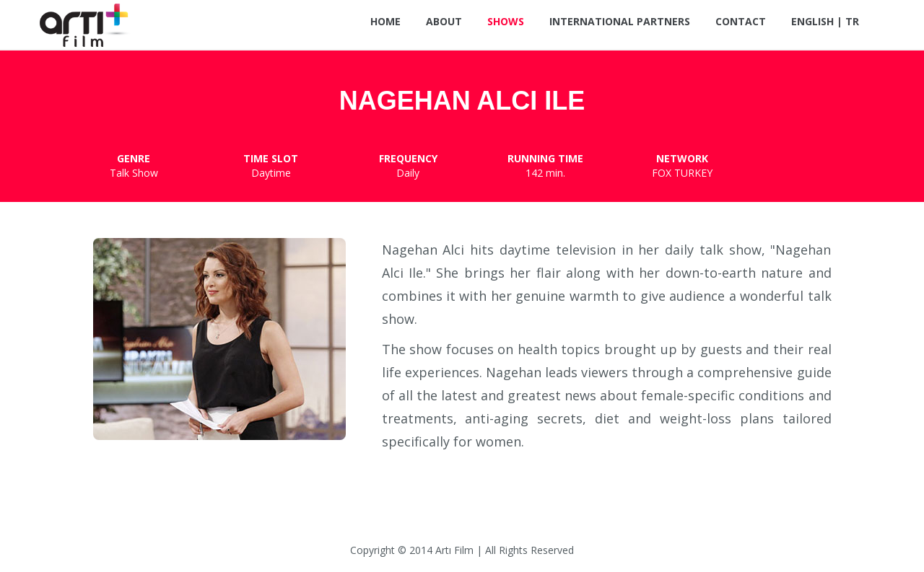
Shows (506, 21)
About (444, 21)
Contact (741, 21)
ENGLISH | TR (825, 21)
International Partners (620, 21)
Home (385, 21)
